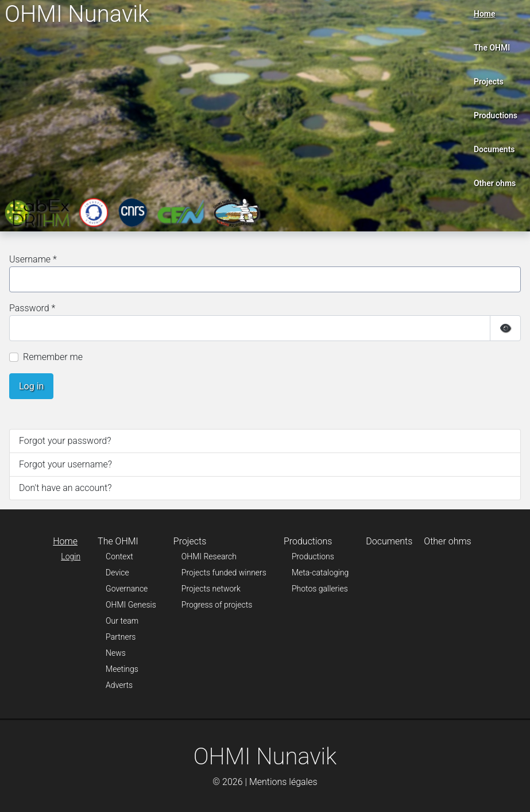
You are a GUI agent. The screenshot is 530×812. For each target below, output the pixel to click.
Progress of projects (217, 605)
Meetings (122, 669)
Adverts (119, 685)
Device (117, 573)
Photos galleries (320, 589)
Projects (489, 82)
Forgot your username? (65, 464)
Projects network (211, 589)
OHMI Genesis (131, 605)
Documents (494, 149)
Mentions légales (283, 782)
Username (33, 259)
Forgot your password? (65, 441)
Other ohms (495, 183)
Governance (127, 589)
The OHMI (492, 48)
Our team (122, 621)
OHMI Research (209, 556)
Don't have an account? (65, 488)
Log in (31, 386)
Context (119, 556)
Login (71, 556)
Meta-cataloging (320, 573)
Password (32, 308)
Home (485, 14)
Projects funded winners (224, 573)
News (116, 653)
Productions (496, 115)
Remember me (53, 357)
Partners (121, 637)
